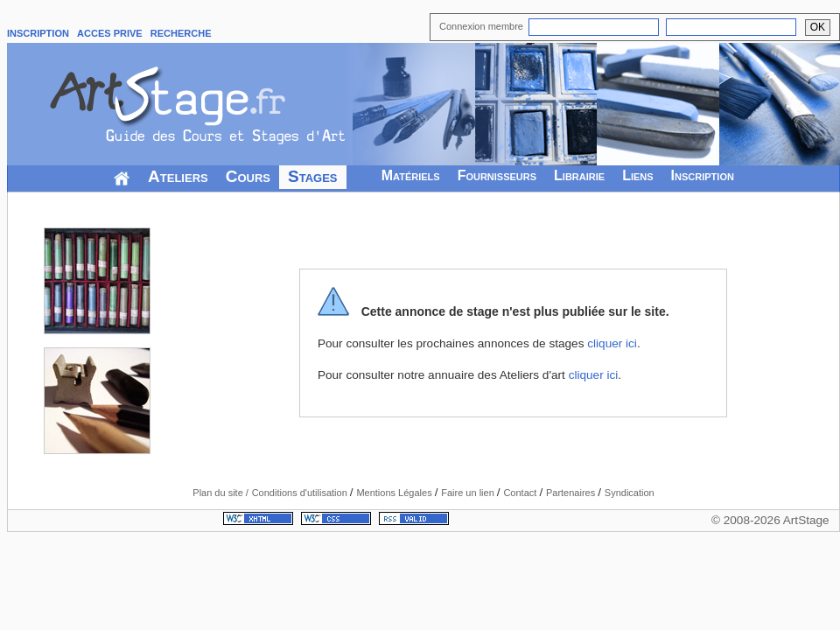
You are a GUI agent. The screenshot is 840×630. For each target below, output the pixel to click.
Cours (248, 176)
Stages (313, 176)
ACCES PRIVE (110, 33)
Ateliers (178, 176)
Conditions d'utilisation (301, 493)
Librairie (579, 175)
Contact (521, 493)
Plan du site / (220, 493)
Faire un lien (469, 493)
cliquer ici (612, 343)
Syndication (630, 493)
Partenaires (572, 493)
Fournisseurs (497, 175)
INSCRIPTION (38, 33)
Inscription (703, 175)
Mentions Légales (395, 493)
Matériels (411, 175)
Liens (637, 175)
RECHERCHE (181, 33)
